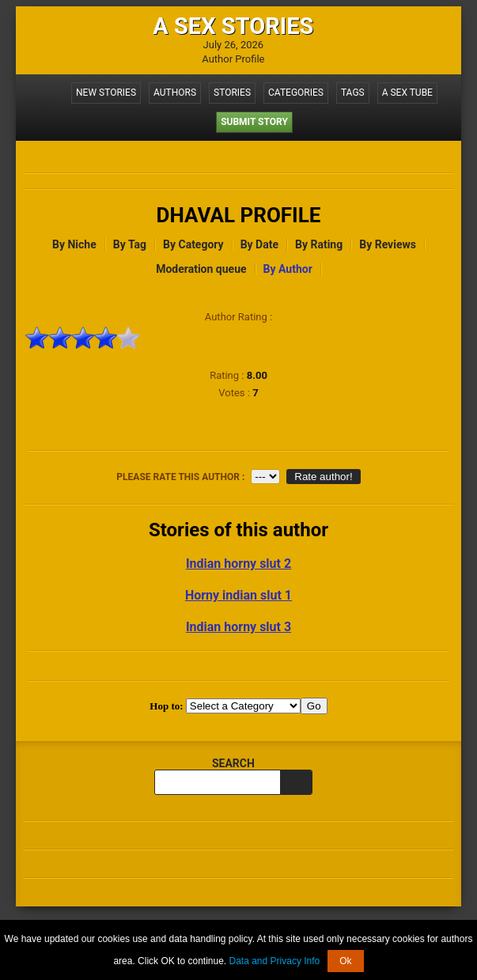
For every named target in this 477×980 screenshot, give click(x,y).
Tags (353, 93)
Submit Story (254, 122)
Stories (232, 93)
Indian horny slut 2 (238, 564)
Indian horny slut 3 (238, 627)
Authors (175, 93)
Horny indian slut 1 (238, 595)
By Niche (74, 244)
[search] (296, 782)
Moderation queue (201, 269)
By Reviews (388, 244)
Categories (296, 93)
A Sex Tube (407, 93)
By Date (259, 244)
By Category (193, 244)
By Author (288, 269)
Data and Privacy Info (275, 961)
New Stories (106, 93)
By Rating (319, 244)
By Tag (130, 244)
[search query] (218, 782)
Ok (345, 961)
